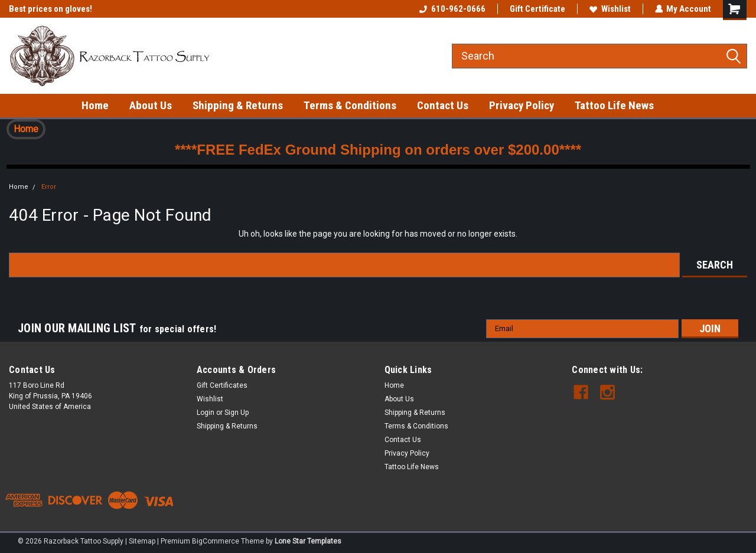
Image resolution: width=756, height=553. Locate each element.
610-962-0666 (452, 9)
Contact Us (443, 105)
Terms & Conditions (350, 105)
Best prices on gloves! (50, 9)
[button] (26, 129)
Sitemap (142, 541)
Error (49, 187)
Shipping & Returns (238, 105)
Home (95, 105)
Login (206, 413)
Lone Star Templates (308, 541)
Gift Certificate (537, 9)
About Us (151, 105)
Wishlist (610, 9)
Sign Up (237, 413)
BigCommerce (216, 541)
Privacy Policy (522, 105)
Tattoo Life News (614, 105)
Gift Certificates (222, 385)
